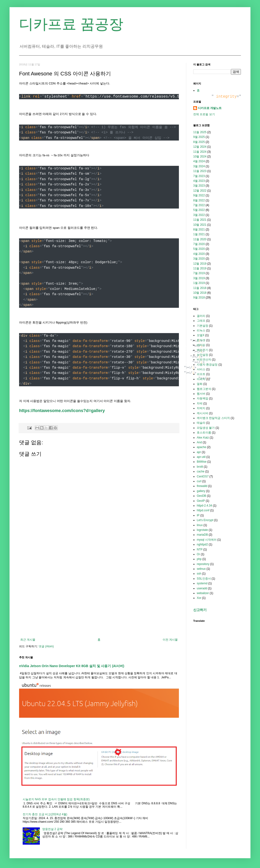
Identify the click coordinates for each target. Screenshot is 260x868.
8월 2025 (199, 142)
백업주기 (203, 350)
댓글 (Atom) (46, 646)
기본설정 (203, 326)
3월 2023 (199, 186)
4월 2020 (199, 254)
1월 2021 (199, 234)
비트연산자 (204, 360)
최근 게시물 (28, 640)
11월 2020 (200, 239)
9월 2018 (199, 298)
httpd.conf (203, 510)
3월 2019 (199, 278)
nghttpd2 (202, 544)
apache (201, 447)
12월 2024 (200, 147)
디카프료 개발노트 (210, 108)
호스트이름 (204, 433)
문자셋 (201, 340)
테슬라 (201, 423)
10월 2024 (200, 157)
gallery (201, 491)
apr (199, 452)
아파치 (201, 379)
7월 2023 (199, 176)
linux (200, 525)
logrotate (202, 530)
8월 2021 (199, 230)
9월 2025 (199, 137)
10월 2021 (200, 225)
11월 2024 (200, 152)
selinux (201, 569)
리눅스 (201, 330)
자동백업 (203, 398)
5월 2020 (199, 249)
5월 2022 (199, 210)
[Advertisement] (99, 599)
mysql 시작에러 (207, 540)
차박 (200, 403)
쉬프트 (201, 374)
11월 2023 (200, 171)
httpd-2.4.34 (204, 506)
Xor (199, 598)
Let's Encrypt (205, 520)
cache (201, 471)
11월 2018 (200, 288)
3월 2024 (199, 166)
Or (198, 554)
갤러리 (201, 316)
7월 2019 (199, 273)
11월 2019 (200, 268)
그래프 (201, 321)
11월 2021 (200, 220)
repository (203, 564)
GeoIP (201, 501)
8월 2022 (199, 200)
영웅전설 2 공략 (52, 829)
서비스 (201, 369)
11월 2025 (200, 132)
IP (198, 515)
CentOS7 (203, 476)
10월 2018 (200, 293)
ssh (199, 574)
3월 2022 (199, 215)
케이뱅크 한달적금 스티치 (213, 418)
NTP (200, 549)
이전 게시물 (170, 640)
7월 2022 (199, 205)
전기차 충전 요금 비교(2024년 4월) (45, 814)
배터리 (201, 345)
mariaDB (202, 535)
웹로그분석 (204, 389)
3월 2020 (199, 259)
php (199, 559)
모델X (201, 335)
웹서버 (201, 394)
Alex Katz (203, 438)
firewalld (202, 486)
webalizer (203, 593)
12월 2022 (200, 191)
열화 (200, 384)
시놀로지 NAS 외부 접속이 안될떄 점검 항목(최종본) (56, 799)
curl (199, 481)
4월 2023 (199, 181)
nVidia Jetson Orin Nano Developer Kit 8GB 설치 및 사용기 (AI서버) (72, 666)
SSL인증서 (204, 579)
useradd (202, 588)
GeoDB (201, 496)
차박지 (201, 408)
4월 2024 (199, 161)
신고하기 (200, 610)
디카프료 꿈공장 (71, 24)
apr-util (201, 457)
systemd (202, 583)
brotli (200, 467)
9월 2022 (199, 195)
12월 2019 (200, 264)
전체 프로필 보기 (204, 114)
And (199, 442)
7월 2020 (199, 244)
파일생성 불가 (206, 428)
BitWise (202, 462)
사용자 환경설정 (207, 365)
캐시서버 (203, 413)
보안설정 (203, 355)
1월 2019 (199, 283)
